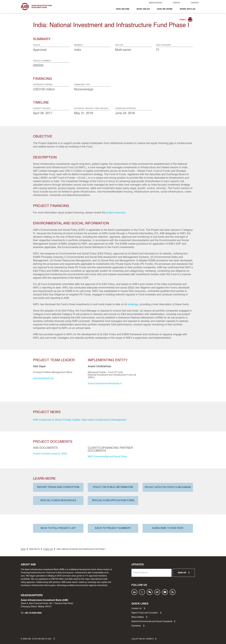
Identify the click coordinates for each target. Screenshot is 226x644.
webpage (133, 304)
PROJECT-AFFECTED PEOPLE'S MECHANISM (168, 487)
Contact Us (138, 608)
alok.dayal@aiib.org (43, 378)
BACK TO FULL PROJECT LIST (58, 528)
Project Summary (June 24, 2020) (50, 454)
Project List (48, 549)
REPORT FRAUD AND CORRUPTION (58, 487)
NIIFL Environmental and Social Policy (107, 457)
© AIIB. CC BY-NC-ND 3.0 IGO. (38, 639)
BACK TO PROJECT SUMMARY (113, 528)
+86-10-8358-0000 (33, 613)
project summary (116, 213)
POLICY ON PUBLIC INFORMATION (113, 487)
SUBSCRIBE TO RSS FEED (168, 528)
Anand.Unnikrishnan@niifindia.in (105, 384)
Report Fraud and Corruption (146, 613)
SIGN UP (184, 573)
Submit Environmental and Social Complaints (153, 621)
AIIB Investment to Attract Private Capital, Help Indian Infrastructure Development (80, 420)
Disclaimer (138, 626)
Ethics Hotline (139, 617)
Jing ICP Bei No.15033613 (144, 639)
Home (23, 549)
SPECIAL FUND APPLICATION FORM (113, 501)
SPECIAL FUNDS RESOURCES (58, 501)
